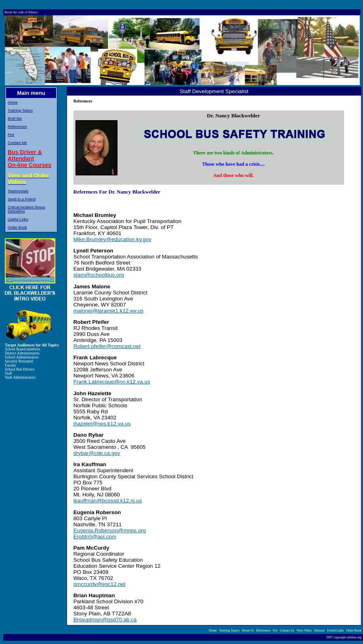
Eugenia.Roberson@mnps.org (110, 530)
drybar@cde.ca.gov (97, 453)
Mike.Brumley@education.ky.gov (112, 239)
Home (13, 102)
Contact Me (17, 143)
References (17, 127)
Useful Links (18, 219)
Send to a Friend (22, 199)
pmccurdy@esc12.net (100, 584)
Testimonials (18, 191)
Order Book (17, 227)
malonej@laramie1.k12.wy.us (108, 311)
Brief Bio (15, 119)
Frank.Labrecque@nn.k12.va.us (112, 382)
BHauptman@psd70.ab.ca (105, 620)
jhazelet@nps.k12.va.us (102, 424)
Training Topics (20, 110)
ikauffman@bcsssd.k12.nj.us (108, 501)
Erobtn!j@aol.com (95, 537)
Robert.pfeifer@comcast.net (107, 346)
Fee (11, 135)
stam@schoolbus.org (99, 275)
